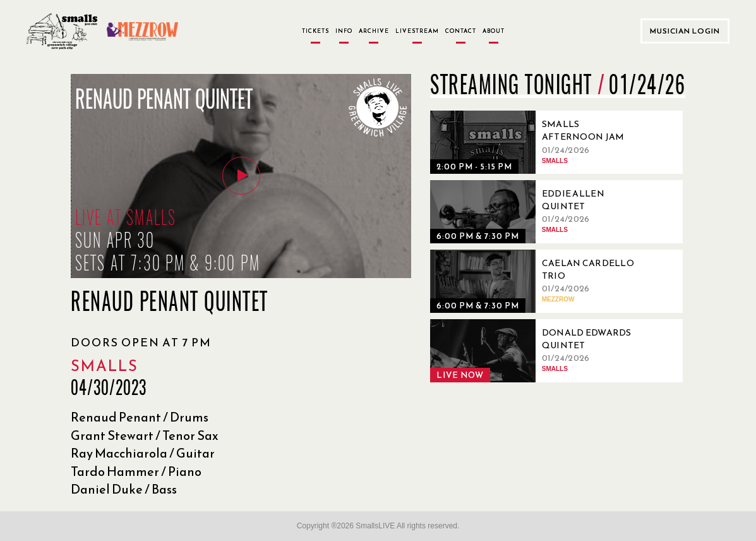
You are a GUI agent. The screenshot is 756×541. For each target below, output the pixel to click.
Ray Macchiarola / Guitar (143, 453)
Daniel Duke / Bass (124, 489)
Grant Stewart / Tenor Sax (145, 435)
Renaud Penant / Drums (140, 417)
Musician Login (685, 31)
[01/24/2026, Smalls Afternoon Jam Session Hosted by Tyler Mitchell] (537, 142)
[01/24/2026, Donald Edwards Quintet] (537, 351)
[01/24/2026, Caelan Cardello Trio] (537, 281)
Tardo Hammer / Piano (136, 471)
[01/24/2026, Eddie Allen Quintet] (537, 212)
